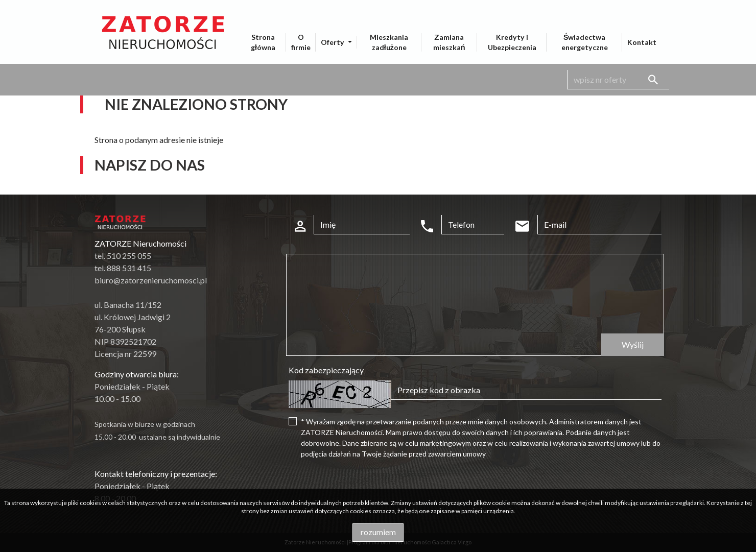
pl (594, 7)
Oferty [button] (333, 42)
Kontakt (642, 42)
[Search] (618, 80)
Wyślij (633, 344)
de (646, 7)
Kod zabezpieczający (326, 370)
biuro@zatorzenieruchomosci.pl (151, 280)
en (620, 7)
